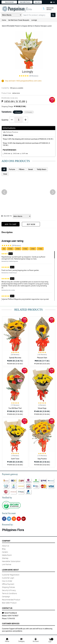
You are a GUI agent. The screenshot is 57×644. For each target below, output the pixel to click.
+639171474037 (13, 616)
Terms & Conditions (9, 593)
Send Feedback (9, 613)
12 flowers (29, 112)
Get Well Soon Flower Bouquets (19, 20)
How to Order (7, 581)
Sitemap (5, 558)
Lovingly (34, 20)
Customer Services (11, 624)
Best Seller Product (25, 2)
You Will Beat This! (15, 408)
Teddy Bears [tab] (41, 169)
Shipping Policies (8, 587)
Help (53, 2)
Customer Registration (11, 575)
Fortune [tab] (12, 169)
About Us (6, 546)
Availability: (12, 88)
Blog (4, 549)
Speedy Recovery (15, 358)
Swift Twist (15, 459)
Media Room (7, 555)
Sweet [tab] (30, 169)
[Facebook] (4, 519)
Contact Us (7, 608)
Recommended (9, 2)
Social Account (9, 513)
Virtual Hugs (42, 408)
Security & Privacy (9, 590)
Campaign (6, 597)
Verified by (7, 498)
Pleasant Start (42, 358)
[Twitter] (9, 519)
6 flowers (18, 112)
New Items (38, 2)
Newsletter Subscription (11, 561)
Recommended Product (11, 600)
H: (24, 154)
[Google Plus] (24, 519)
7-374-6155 (11, 618)
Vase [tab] (5, 174)
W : (15, 154)
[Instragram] (14, 519)
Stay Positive (42, 459)
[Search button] (53, 15)
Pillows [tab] (22, 169)
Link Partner (7, 564)
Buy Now (31, 224)
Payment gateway (10, 474)
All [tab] (4, 169)
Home (4, 20)
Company (6, 541)
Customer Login (8, 578)
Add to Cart (11, 224)
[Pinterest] (19, 519)
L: (6, 154)
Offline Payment (8, 584)
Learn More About (10, 570)
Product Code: (11, 93)
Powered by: (8, 525)
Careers (5, 552)
